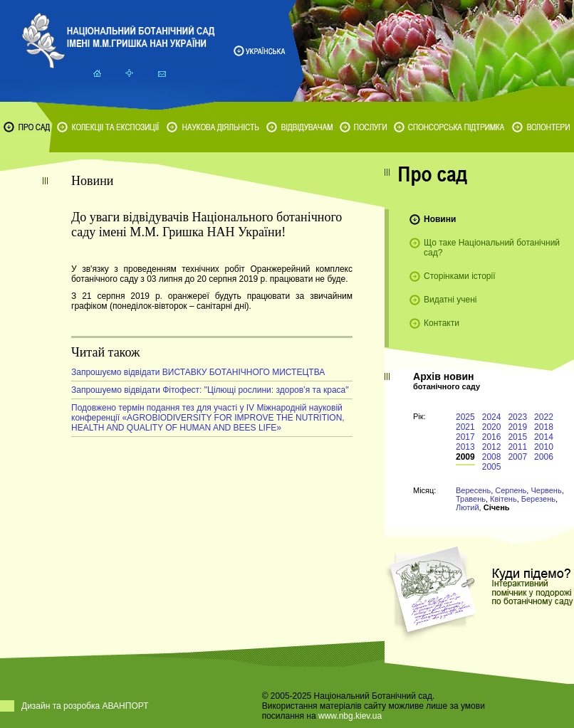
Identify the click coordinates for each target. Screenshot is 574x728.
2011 (517, 447)
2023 (517, 417)
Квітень (503, 499)
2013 (465, 447)
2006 (544, 457)
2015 (517, 437)
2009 (465, 457)
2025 (465, 417)
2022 (544, 417)
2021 (465, 427)
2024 (492, 417)
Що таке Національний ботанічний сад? (492, 248)
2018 (544, 427)
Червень (546, 490)
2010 (544, 447)
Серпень (511, 490)
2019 (517, 427)
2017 (465, 437)
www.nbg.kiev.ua (350, 716)
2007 (517, 457)
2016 (492, 437)
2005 (492, 467)
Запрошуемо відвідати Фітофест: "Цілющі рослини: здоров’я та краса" (210, 390)
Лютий (468, 507)
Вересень (473, 490)
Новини (440, 219)
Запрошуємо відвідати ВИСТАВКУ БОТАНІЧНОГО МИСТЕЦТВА (198, 372)
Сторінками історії (460, 276)
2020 (492, 427)
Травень (471, 499)
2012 (492, 447)
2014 (544, 437)
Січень (497, 507)
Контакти (442, 323)
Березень (538, 499)
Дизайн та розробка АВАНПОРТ (85, 706)
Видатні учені (450, 300)
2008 (492, 457)
